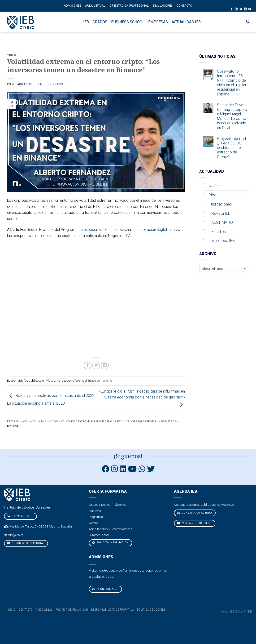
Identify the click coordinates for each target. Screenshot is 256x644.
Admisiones (72, 6)
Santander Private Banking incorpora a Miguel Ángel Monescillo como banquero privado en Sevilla (232, 116)
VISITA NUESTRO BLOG (195, 523)
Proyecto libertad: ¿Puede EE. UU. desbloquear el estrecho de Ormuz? (232, 148)
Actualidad (38, 422)
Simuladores (163, 6)
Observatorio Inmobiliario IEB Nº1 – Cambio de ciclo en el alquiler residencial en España (232, 83)
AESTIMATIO (222, 222)
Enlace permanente (100, 381)
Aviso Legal (44, 610)
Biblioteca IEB (223, 241)
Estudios (219, 232)
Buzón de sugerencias (26, 543)
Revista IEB (221, 213)
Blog (213, 195)
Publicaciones (220, 204)
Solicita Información (110, 543)
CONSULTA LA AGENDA (195, 513)
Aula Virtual (95, 6)
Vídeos (12, 55)
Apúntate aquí (105, 589)
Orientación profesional (129, 6)
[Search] (248, 22)
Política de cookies (151, 610)
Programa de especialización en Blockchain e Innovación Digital (114, 230)
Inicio (24, 422)
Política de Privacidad (72, 610)
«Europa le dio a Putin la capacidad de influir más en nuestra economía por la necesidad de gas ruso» (142, 398)
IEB (66, 84)
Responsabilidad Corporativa (113, 610)
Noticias (216, 186)
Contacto (184, 6)
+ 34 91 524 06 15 (20, 516)
